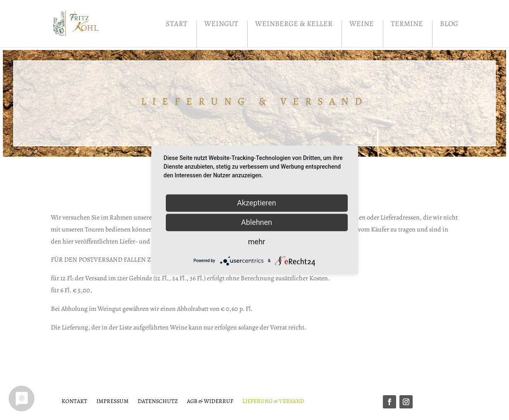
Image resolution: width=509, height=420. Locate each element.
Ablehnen (257, 222)
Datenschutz (158, 401)
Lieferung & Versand (273, 401)
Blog (449, 25)
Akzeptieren (257, 203)
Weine (362, 25)
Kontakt (74, 401)
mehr (257, 242)
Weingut (221, 25)
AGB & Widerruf (210, 401)
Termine (407, 25)
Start (177, 25)
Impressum (112, 401)
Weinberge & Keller (294, 25)
